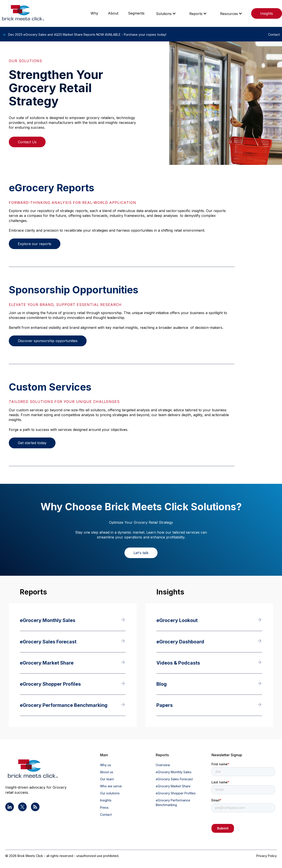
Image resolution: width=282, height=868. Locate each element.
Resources (229, 14)
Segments (136, 13)
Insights (267, 13)
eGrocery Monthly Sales (174, 772)
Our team (107, 779)
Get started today (32, 443)
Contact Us (27, 142)
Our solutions (110, 793)
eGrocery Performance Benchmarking (173, 802)
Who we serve (111, 786)
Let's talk (141, 553)
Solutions (164, 14)
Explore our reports (35, 244)
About (113, 13)
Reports (196, 14)
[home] (23, 13)
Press (104, 807)
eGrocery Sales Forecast (174, 779)
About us (107, 772)
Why (94, 13)
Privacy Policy (266, 856)
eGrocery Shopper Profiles (176, 793)
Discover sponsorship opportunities (48, 341)
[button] (166, 14)
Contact (106, 815)
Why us (106, 765)
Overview (163, 765)
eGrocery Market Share (173, 786)
